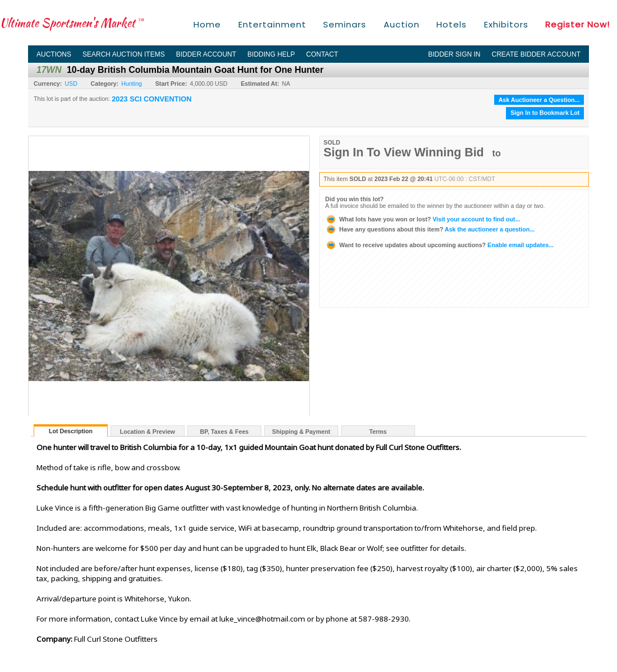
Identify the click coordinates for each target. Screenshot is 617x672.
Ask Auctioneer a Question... (539, 100)
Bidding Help (271, 54)
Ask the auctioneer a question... (430, 229)
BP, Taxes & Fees (225, 432)
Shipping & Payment (301, 432)
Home (207, 24)
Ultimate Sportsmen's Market (72, 23)
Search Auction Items (124, 54)
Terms (378, 432)
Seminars (345, 24)
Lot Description (71, 431)
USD (71, 84)
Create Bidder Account (536, 54)
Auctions (54, 54)
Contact (322, 54)
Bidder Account (206, 54)
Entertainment (272, 24)
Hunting (132, 84)
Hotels (452, 24)
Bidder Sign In (454, 54)
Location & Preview (148, 432)
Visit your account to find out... (423, 219)
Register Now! (577, 24)
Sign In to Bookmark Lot (545, 113)
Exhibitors (506, 24)
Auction (402, 24)
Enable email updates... (439, 245)
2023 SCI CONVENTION (151, 99)
